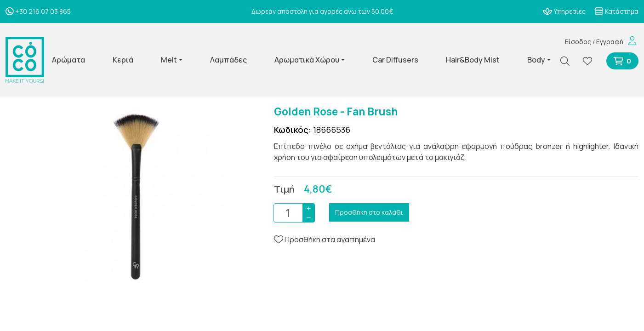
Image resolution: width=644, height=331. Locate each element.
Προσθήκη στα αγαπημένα (325, 240)
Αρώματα (68, 60)
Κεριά (123, 60)
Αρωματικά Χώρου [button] (307, 60)
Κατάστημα (616, 11)
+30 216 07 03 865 (38, 11)
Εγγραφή (610, 42)
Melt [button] (169, 60)
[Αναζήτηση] (569, 61)
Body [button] (536, 60)
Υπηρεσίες (564, 11)
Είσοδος (578, 42)
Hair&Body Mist (473, 60)
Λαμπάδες (228, 60)
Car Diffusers (395, 60)
